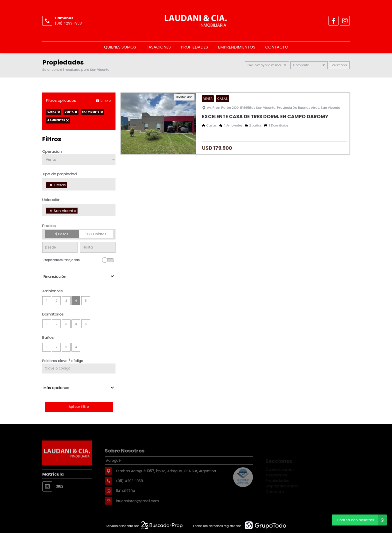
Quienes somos (120, 47)
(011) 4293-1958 (68, 23)
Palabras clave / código (63, 361)
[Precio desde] (60, 247)
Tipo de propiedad (59, 174)
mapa (339, 65)
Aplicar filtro (79, 407)
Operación (52, 151)
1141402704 (126, 503)
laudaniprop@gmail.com (137, 513)
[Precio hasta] (98, 247)
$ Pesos (62, 234)
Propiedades (194, 47)
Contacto (277, 47)
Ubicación (51, 200)
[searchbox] (70, 185)
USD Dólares (96, 234)
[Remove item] (51, 185)
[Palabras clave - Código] (79, 368)
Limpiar (104, 100)
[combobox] (79, 184)
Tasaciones (158, 47)
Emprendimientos (237, 47)
